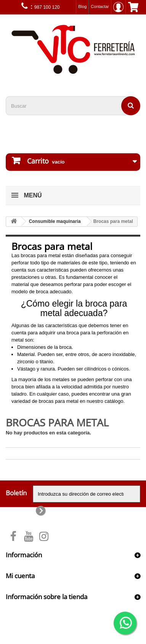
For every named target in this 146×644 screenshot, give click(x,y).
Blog (82, 6)
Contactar (100, 6)
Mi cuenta (20, 576)
